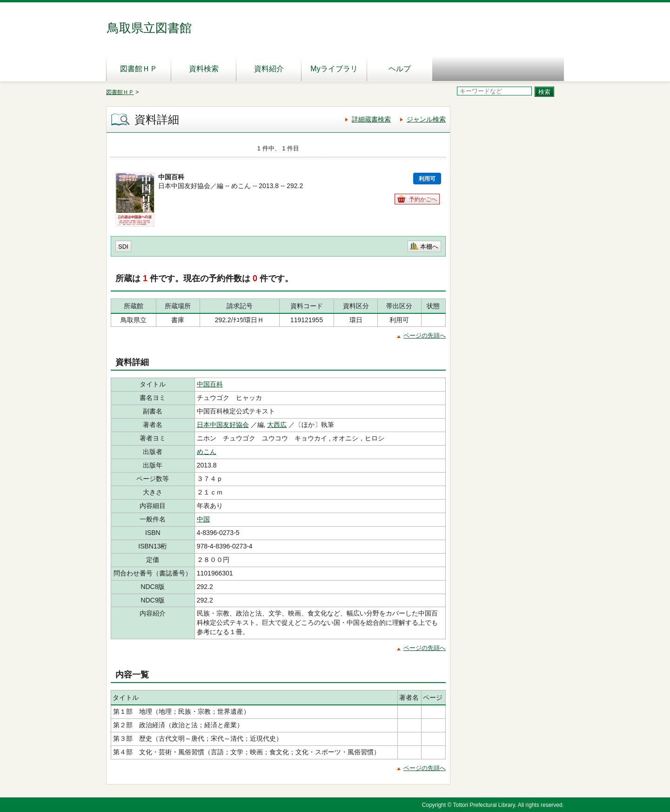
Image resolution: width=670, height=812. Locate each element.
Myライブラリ (334, 69)
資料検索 (204, 69)
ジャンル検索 (426, 119)
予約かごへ (423, 199)
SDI (123, 247)
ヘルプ (400, 69)
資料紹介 (269, 69)
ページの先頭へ (425, 335)
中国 (203, 519)
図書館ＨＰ (139, 69)
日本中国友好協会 (223, 425)
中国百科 (210, 384)
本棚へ (429, 247)
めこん (207, 452)
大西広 (277, 425)
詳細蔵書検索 (371, 119)
